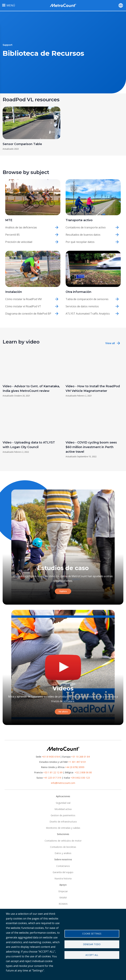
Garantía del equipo (63, 872)
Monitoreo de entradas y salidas (63, 828)
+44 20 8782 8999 (75, 767)
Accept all (92, 955)
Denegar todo (92, 944)
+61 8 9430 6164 (51, 757)
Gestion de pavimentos (63, 815)
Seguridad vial (63, 803)
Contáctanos (63, 866)
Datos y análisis (63, 853)
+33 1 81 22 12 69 (53, 772)
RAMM (63, 898)
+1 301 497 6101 (77, 762)
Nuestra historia (63, 878)
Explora (63, 591)
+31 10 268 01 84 (80, 757)
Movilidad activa (63, 809)
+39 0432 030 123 (80, 778)
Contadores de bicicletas (63, 847)
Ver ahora (63, 712)
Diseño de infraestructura (63, 822)
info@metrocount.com (63, 783)
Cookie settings (92, 934)
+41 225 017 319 (52, 778)
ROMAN (63, 904)
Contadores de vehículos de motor (63, 841)
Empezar (63, 891)
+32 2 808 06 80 (83, 772)
